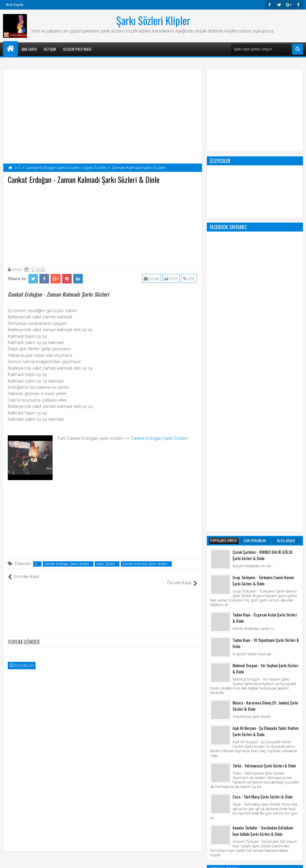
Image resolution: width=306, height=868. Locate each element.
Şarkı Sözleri (106, 564)
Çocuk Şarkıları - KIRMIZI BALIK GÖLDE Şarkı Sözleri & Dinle (263, 315)
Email (152, 279)
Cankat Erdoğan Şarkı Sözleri (159, 438)
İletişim (50, 49)
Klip (215, 747)
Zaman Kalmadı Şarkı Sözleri (145, 564)
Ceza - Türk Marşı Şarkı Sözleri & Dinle (263, 556)
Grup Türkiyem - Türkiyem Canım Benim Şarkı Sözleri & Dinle (263, 340)
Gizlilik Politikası (77, 49)
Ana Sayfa (14, 5)
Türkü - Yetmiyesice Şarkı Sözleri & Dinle (264, 525)
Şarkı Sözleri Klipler (153, 20)
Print (172, 279)
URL (190, 279)
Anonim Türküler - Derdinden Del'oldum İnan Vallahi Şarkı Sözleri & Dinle (263, 591)
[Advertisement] (103, 224)
